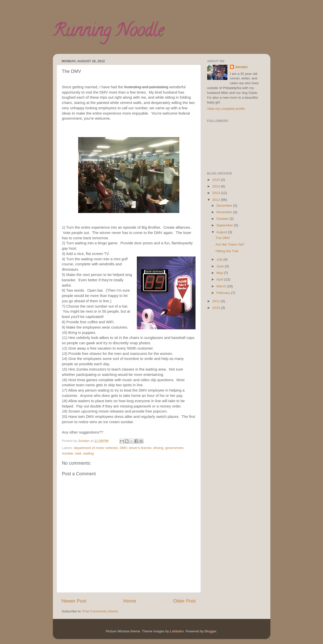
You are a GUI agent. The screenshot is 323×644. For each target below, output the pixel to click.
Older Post (184, 601)
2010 (217, 308)
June (221, 266)
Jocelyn (241, 67)
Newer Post (74, 601)
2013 (217, 193)
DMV (123, 448)
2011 (217, 301)
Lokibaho (177, 631)
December (225, 206)
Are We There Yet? (230, 244)
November (225, 212)
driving (158, 448)
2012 (217, 200)
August (222, 232)
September (225, 225)
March (222, 286)
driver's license (140, 448)
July (220, 259)
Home (130, 601)
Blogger (210, 631)
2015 (217, 180)
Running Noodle (108, 32)
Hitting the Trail (227, 251)
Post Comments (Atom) (100, 611)
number (68, 453)
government (174, 448)
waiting (89, 453)
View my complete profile (226, 109)
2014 (217, 186)
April (220, 279)
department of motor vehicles (96, 448)
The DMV (223, 238)
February (224, 293)
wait (78, 453)
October (223, 219)
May (220, 273)
